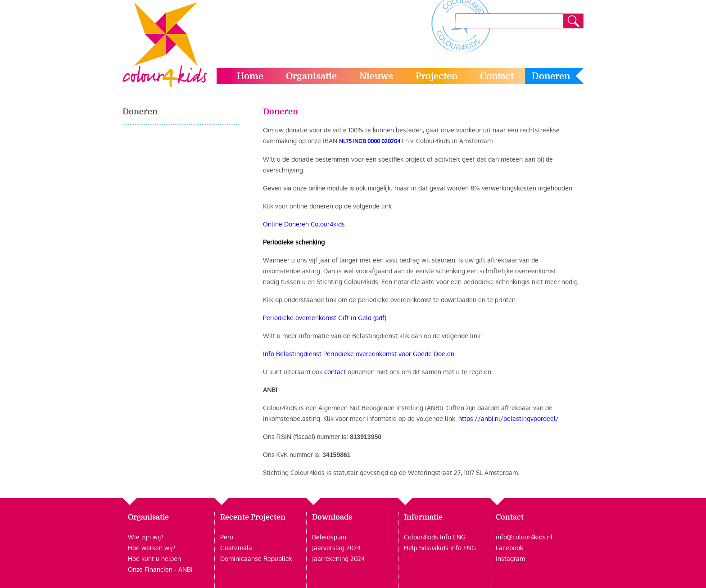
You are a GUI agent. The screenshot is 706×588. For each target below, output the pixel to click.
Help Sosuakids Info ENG (440, 548)
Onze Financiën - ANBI (160, 570)
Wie (134, 537)
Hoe (134, 548)
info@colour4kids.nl (524, 537)
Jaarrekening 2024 (338, 559)
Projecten (437, 76)
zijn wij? (152, 537)
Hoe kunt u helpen (154, 559)
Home (250, 76)
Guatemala (236, 548)
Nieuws (376, 76)
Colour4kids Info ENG (435, 537)
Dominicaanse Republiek (256, 559)
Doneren (551, 76)
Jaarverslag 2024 (336, 548)
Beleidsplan (329, 537)
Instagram (510, 559)
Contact (497, 76)
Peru (227, 537)
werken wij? (157, 548)
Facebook (509, 548)
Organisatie (311, 76)
